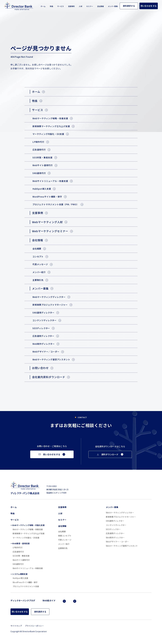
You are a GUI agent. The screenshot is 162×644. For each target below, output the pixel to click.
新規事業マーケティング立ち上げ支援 (29, 533)
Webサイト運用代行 (21, 560)
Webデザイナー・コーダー (117, 542)
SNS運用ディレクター (115, 521)
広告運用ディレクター (115, 533)
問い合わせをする (149, 6)
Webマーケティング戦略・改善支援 (28, 529)
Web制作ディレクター (115, 538)
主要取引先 (63, 548)
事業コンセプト (65, 536)
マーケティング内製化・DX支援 (26, 538)
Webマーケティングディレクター (120, 513)
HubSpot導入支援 (20, 578)
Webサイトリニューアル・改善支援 (28, 568)
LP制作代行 (18, 548)
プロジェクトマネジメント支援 (26, 586)
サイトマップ (16, 626)
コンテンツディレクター (116, 525)
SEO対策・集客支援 (21, 556)
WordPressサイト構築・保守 (25, 582)
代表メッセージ (65, 540)
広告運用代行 (18, 552)
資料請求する (129, 6)
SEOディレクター (113, 529)
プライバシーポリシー (34, 626)
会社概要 (62, 532)
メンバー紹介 (64, 544)
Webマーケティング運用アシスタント (122, 546)
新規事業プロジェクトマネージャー (121, 517)
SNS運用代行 (18, 564)
